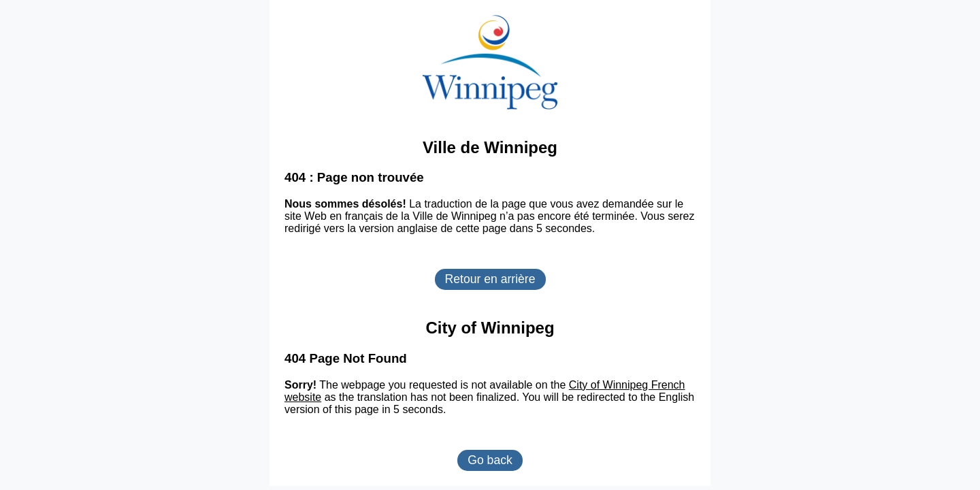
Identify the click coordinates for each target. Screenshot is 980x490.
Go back (490, 460)
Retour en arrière (490, 279)
